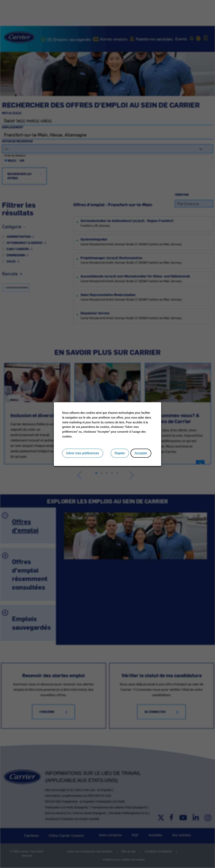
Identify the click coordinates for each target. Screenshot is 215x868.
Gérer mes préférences (83, 453)
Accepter (141, 453)
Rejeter (120, 453)
